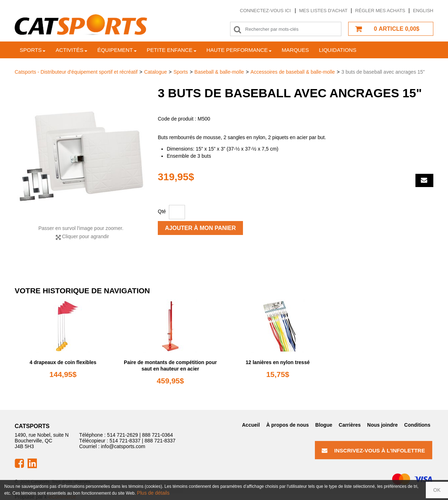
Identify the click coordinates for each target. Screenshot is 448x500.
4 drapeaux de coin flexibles (63, 362)
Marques (295, 50)
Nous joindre (383, 425)
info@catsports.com (123, 446)
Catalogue (156, 72)
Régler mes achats (380, 11)
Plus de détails (153, 493)
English (423, 11)
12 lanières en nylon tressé (278, 362)
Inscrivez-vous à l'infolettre (373, 450)
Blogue (324, 425)
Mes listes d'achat (323, 11)
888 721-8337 (160, 441)
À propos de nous (288, 425)
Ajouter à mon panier (200, 228)
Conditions (417, 425)
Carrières (350, 425)
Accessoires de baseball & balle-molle (293, 72)
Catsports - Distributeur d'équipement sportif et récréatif (76, 72)
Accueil (251, 425)
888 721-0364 (157, 435)
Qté (162, 211)
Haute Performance (239, 50)
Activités (71, 50)
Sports (33, 50)
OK (437, 490)
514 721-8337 (125, 441)
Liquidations (338, 50)
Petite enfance (172, 50)
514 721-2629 (122, 435)
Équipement (117, 50)
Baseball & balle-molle (219, 72)
